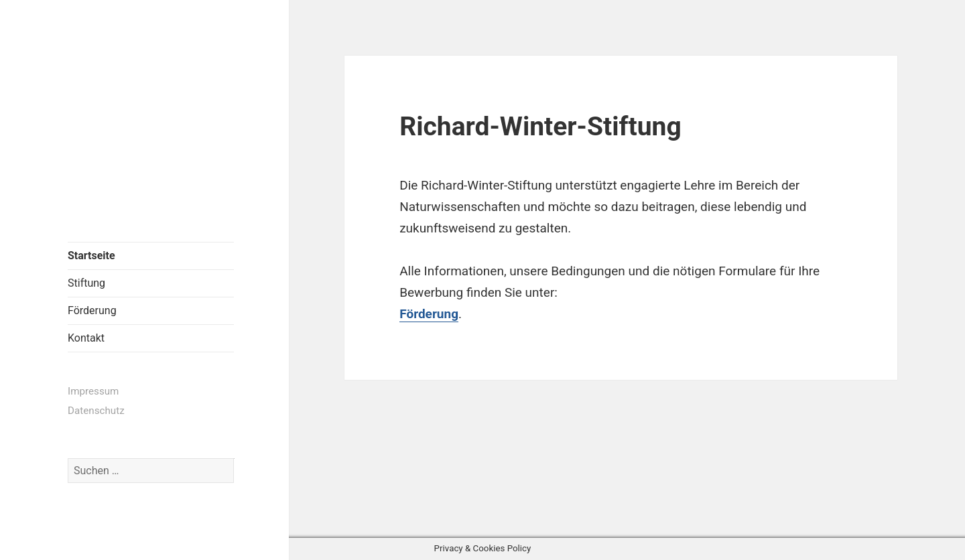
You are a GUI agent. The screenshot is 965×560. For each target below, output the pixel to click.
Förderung (92, 310)
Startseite (91, 256)
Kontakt (86, 338)
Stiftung (86, 283)
